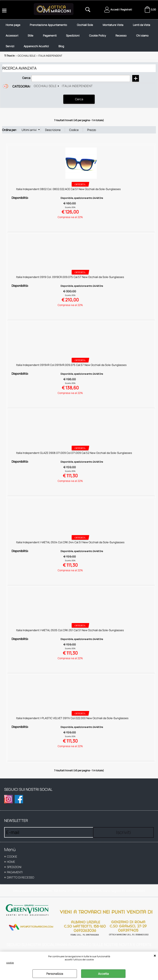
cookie (10, 963)
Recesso (12, 51)
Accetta (103, 974)
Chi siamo (34, 51)
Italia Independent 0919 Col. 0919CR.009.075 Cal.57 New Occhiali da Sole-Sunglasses (70, 282)
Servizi (55, 51)
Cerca (26, 83)
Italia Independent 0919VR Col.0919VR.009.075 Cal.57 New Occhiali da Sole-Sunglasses (71, 370)
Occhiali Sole (87, 26)
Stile (60, 38)
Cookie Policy (130, 38)
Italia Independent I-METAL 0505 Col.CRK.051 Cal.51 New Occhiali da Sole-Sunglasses (70, 636)
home (11, 867)
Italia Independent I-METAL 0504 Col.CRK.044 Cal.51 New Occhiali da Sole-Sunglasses (70, 548)
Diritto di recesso (21, 883)
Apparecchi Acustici (82, 51)
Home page (14, 26)
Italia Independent (77, 92)
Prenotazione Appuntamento (50, 26)
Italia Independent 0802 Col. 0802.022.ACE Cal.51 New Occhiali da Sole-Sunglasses (68, 194)
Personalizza (55, 974)
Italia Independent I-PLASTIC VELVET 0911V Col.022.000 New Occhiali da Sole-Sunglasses (72, 724)
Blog (108, 51)
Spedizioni (104, 38)
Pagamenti (80, 38)
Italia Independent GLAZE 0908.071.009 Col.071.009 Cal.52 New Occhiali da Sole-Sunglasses (74, 458)
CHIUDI (155, 956)
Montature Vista (117, 26)
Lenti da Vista (15, 38)
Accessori (40, 38)
